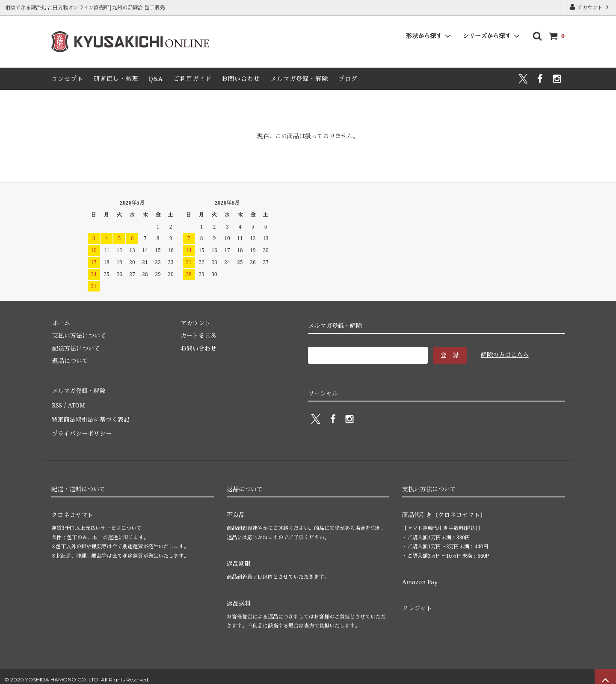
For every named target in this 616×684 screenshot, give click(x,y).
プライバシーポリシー (81, 428)
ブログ (348, 79)
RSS (56, 403)
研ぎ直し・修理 (116, 79)
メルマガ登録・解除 (299, 79)
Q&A (156, 79)
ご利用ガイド (192, 79)
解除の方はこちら (505, 355)
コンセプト (67, 79)
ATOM (76, 403)
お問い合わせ (241, 79)
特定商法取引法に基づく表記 (90, 415)
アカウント (590, 7)
